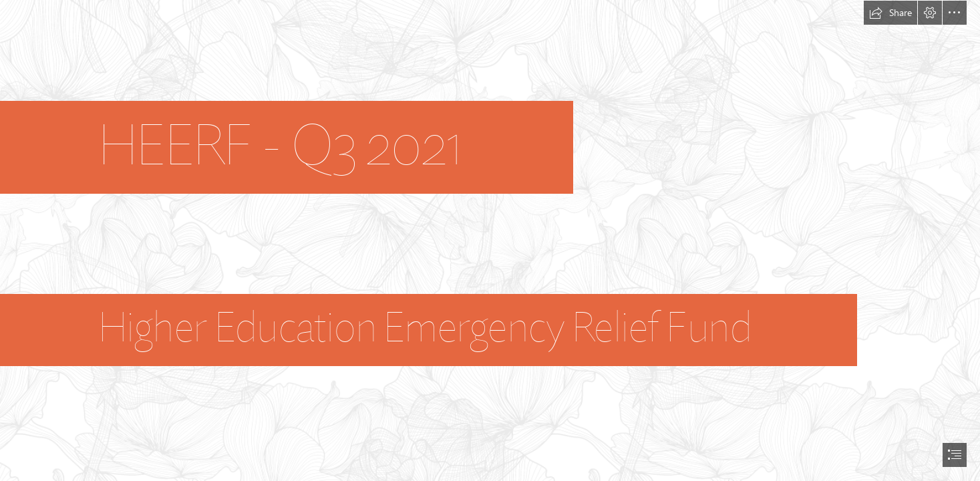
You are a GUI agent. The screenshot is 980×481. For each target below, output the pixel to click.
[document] (490, 240)
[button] (890, 13)
